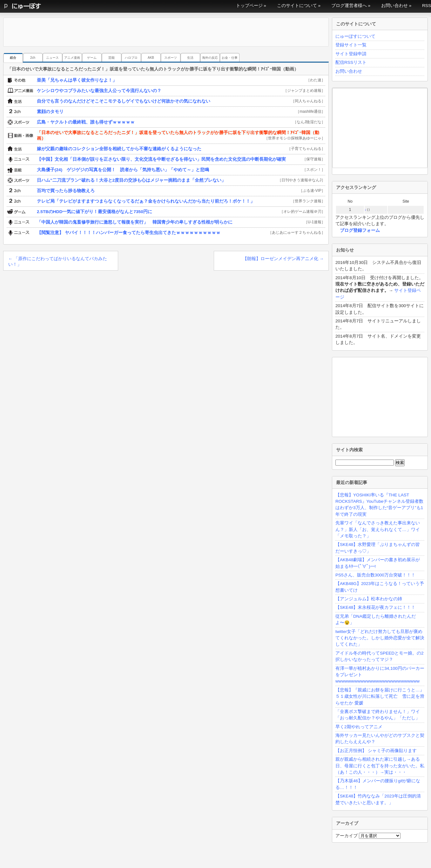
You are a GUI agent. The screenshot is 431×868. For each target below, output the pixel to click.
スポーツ (171, 58)
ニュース (52, 58)
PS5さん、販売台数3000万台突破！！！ (375, 575)
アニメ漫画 (72, 58)
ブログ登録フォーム (360, 230)
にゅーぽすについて (355, 36)
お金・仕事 (230, 58)
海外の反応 (210, 58)
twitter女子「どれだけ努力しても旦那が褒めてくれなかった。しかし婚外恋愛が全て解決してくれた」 (380, 638)
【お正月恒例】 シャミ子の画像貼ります (376, 751)
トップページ (249, 6)
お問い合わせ (394, 6)
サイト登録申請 (351, 54)
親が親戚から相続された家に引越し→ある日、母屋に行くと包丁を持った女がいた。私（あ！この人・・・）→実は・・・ (380, 766)
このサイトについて (297, 6)
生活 (190, 58)
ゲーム (92, 58)
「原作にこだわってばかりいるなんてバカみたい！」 (58, 262)
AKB (151, 58)
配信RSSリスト (351, 62)
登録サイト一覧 (351, 45)
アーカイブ (347, 836)
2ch (33, 58)
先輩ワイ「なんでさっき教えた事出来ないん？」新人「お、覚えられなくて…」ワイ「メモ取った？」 (378, 529)
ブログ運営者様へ (349, 6)
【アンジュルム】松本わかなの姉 (369, 599)
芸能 (111, 58)
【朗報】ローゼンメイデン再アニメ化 (283, 259)
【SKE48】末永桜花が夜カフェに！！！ (375, 607)
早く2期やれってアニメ (359, 727)
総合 (13, 58)
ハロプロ (131, 58)
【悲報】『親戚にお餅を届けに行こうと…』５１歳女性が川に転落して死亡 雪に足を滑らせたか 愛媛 (380, 696)
